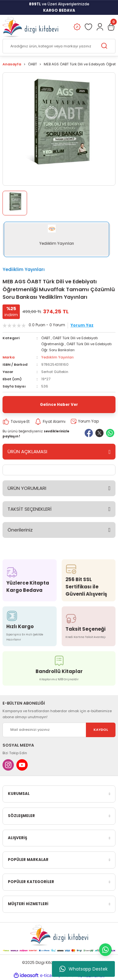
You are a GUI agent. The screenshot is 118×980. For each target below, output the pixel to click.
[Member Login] (100, 27)
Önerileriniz (20, 530)
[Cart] (111, 27)
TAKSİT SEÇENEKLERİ (30, 509)
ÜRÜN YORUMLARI (27, 488)
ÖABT (46, 338)
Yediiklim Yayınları (24, 269)
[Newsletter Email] (59, 730)
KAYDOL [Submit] (101, 730)
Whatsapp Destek (84, 969)
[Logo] (30, 27)
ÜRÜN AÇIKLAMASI (27, 451)
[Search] (59, 46)
